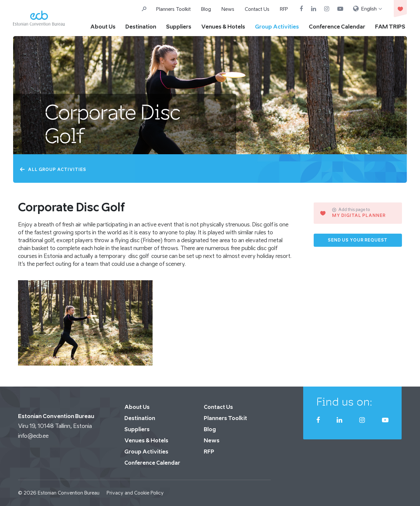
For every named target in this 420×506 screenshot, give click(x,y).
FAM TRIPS (390, 27)
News (228, 9)
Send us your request (358, 240)
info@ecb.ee (33, 436)
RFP (284, 9)
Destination (141, 27)
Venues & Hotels (223, 27)
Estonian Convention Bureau (69, 493)
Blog (206, 9)
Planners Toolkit (173, 9)
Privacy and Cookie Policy (135, 493)
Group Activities (277, 27)
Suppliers (179, 27)
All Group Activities (53, 169)
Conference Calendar (337, 27)
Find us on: (344, 402)
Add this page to (351, 210)
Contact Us (257, 9)
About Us (103, 27)
